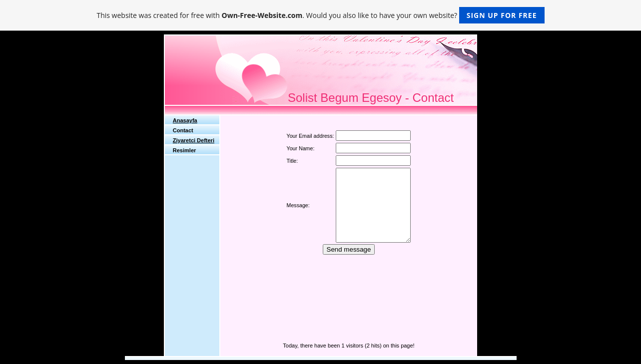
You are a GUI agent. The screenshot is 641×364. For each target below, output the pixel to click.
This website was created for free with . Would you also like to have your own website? (320, 15)
